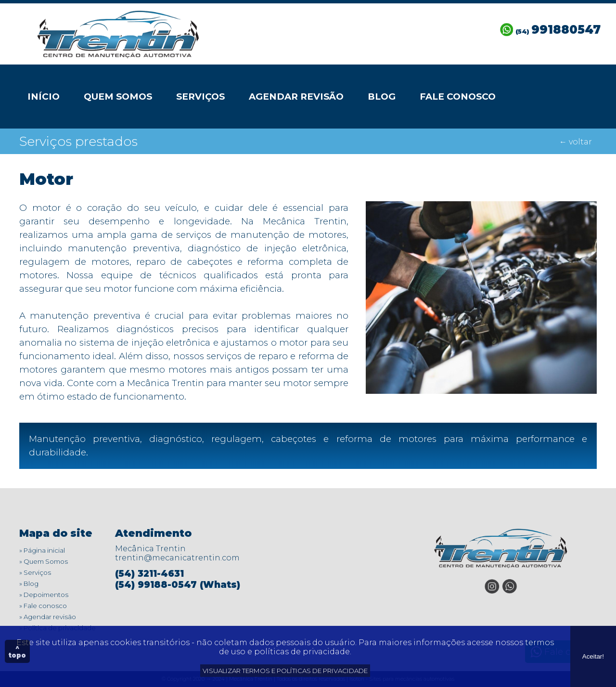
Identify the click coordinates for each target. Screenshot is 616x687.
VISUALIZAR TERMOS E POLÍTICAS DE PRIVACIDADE (285, 671)
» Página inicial (42, 550)
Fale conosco (458, 97)
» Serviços (35, 572)
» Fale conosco (43, 606)
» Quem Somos (44, 561)
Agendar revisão (296, 97)
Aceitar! (593, 656)
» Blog (29, 583)
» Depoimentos (44, 595)
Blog (382, 97)
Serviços (200, 97)
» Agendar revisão (48, 617)
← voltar (576, 142)
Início (44, 97)
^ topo (17, 651)
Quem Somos (118, 97)
